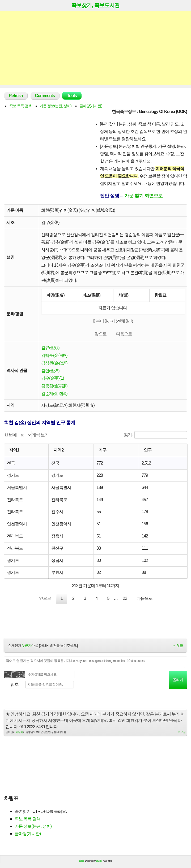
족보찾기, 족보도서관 (95, 5)
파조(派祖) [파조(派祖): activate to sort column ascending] (91, 295)
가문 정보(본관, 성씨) (56, 106)
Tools (72, 96)
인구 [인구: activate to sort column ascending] (148, 451)
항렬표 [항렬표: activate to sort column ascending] (160, 295)
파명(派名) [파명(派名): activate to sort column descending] (55, 295)
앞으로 (101, 334)
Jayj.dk (99, 863)
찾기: (155, 436)
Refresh (16, 96)
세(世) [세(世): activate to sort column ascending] (123, 295)
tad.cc (82, 863)
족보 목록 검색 (20, 106)
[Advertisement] (95, 48)
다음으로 (124, 334)
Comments (45, 96)
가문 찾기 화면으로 (143, 196)
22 (125, 600)
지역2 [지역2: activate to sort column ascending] (58, 451)
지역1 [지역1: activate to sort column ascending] (14, 451)
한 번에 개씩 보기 (26, 437)
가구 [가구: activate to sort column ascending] (103, 451)
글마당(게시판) (91, 106)
